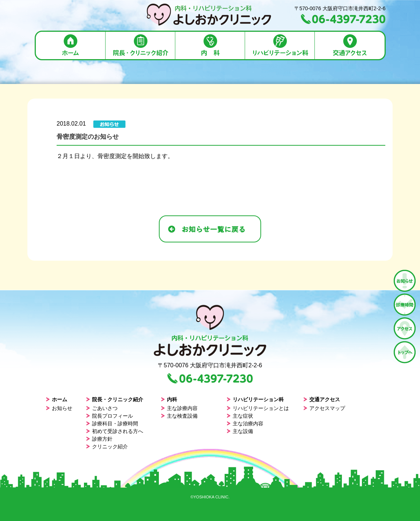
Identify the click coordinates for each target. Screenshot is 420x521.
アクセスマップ (324, 408)
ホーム (56, 399)
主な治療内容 (245, 424)
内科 (169, 399)
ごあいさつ (102, 408)
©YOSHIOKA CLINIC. (210, 497)
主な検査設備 (179, 416)
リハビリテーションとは (258, 408)
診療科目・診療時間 (112, 424)
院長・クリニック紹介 (114, 399)
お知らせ (59, 408)
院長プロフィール (109, 416)
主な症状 (240, 416)
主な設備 (240, 431)
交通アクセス (322, 399)
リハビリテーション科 (255, 399)
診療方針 (99, 439)
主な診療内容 (179, 408)
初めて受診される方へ (114, 431)
